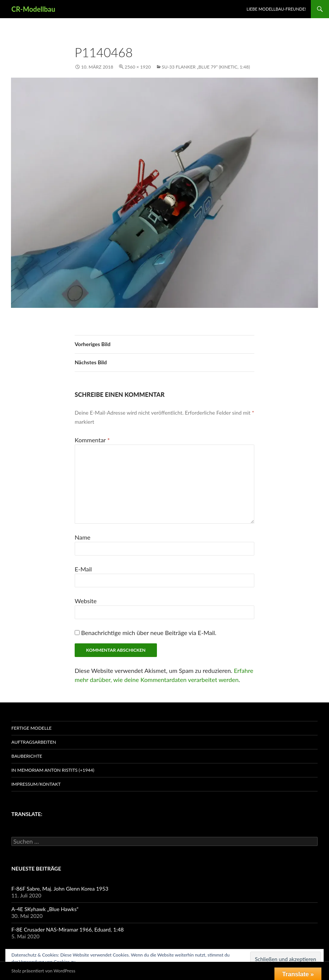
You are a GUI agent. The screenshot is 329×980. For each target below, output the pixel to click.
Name (83, 537)
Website (86, 601)
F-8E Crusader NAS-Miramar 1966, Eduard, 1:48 (68, 929)
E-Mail (83, 569)
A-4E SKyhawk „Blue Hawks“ (45, 909)
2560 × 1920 (138, 67)
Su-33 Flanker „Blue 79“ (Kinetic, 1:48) (206, 67)
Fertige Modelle (31, 728)
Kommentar (92, 440)
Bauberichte (27, 756)
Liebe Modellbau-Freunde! (276, 9)
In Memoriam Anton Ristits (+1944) (53, 770)
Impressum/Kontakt (36, 784)
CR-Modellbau (33, 9)
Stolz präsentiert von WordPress (43, 971)
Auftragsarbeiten (34, 742)
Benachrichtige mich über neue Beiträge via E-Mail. (149, 633)
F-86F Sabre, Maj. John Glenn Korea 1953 (60, 889)
